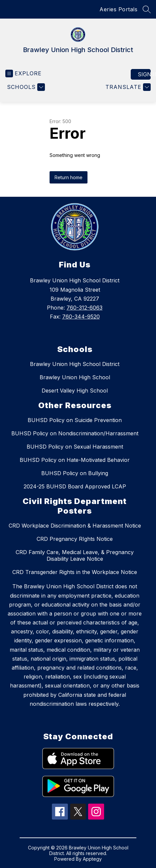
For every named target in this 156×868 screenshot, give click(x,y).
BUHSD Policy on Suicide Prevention (75, 420)
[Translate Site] (127, 87)
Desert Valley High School (75, 391)
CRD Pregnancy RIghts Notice (75, 539)
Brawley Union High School (75, 377)
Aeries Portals (118, 9)
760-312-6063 (84, 308)
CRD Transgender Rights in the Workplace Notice (75, 572)
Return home (69, 177)
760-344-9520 (81, 317)
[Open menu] (23, 73)
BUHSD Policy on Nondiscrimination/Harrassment (75, 433)
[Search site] (147, 9)
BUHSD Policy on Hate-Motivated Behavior (75, 460)
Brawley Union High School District (75, 364)
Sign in (144, 74)
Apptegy (92, 859)
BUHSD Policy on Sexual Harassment (75, 447)
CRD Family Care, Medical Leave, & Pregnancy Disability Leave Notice (75, 555)
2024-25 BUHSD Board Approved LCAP (75, 486)
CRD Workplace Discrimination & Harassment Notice (75, 526)
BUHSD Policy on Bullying (75, 473)
